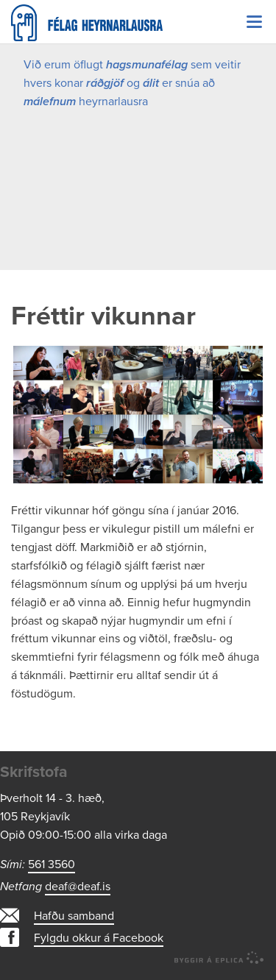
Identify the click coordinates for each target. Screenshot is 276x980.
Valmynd (254, 22)
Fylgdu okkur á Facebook (99, 938)
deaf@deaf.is (78, 887)
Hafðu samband (74, 916)
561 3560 (52, 864)
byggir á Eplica (219, 958)
